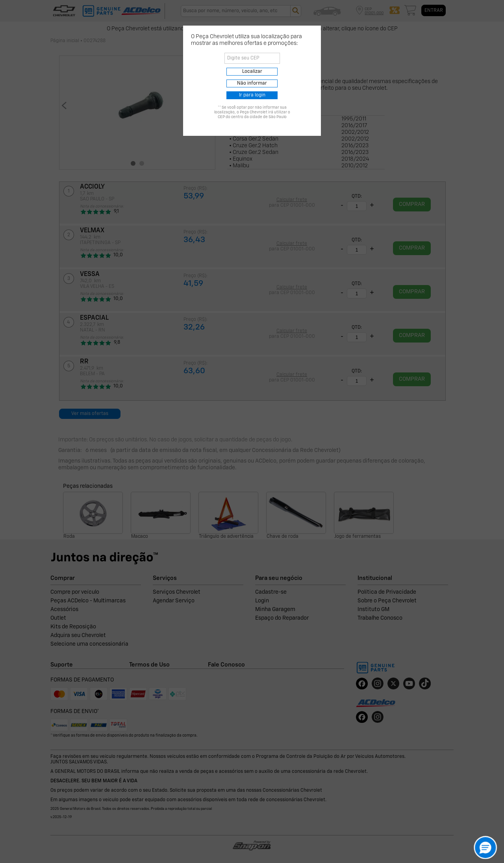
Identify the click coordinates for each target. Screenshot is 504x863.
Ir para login (252, 95)
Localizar (252, 72)
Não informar (252, 83)
